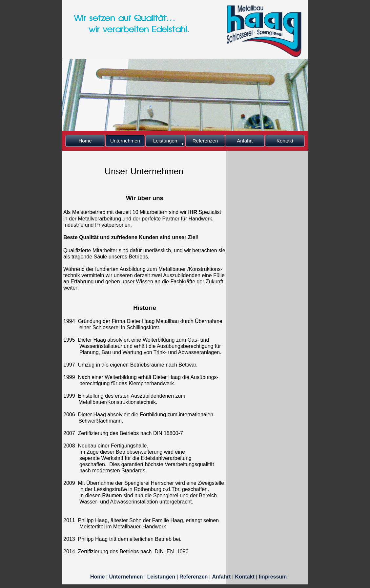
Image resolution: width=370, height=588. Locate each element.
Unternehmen (127, 577)
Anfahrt (222, 577)
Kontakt (245, 577)
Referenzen (194, 577)
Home (98, 577)
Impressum (273, 577)
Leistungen (162, 577)
